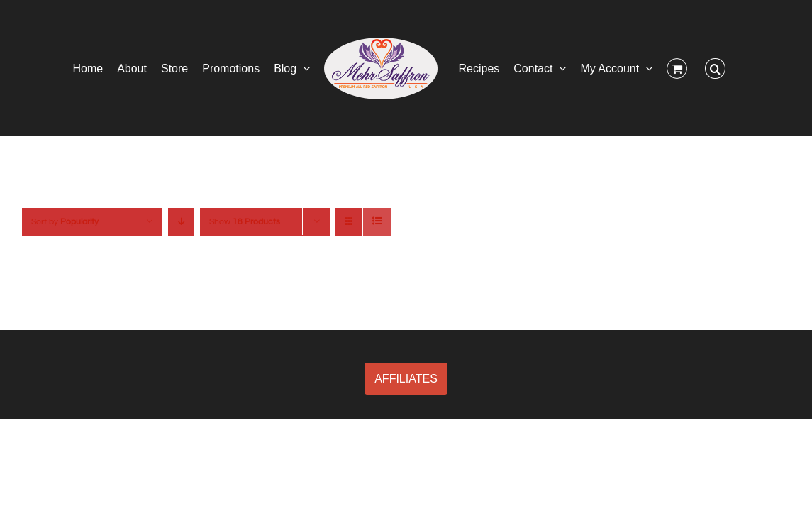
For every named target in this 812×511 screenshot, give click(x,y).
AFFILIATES (406, 379)
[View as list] (377, 222)
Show (245, 222)
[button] (762, 68)
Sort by (65, 222)
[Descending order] (181, 222)
